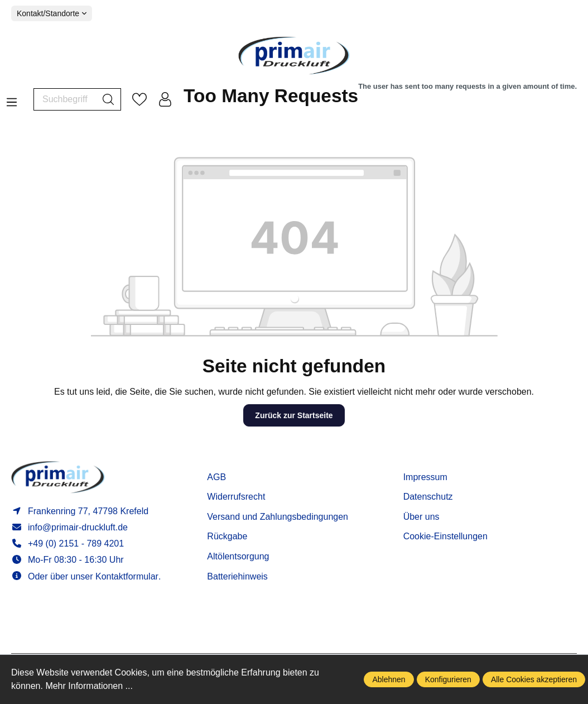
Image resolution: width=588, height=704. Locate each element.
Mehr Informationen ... (89, 686)
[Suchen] (109, 99)
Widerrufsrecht (236, 497)
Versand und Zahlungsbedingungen (278, 517)
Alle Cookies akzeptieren (534, 679)
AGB (216, 477)
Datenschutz (428, 497)
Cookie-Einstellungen (445, 536)
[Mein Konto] (165, 99)
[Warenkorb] (380, 99)
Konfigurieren (448, 679)
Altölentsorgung (238, 556)
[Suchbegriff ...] (65, 99)
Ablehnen (389, 679)
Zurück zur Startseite (294, 415)
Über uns (421, 517)
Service (225, 459)
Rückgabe (227, 536)
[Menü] (12, 99)
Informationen (437, 459)
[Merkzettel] (139, 99)
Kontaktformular (127, 576)
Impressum (425, 477)
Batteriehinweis (237, 576)
